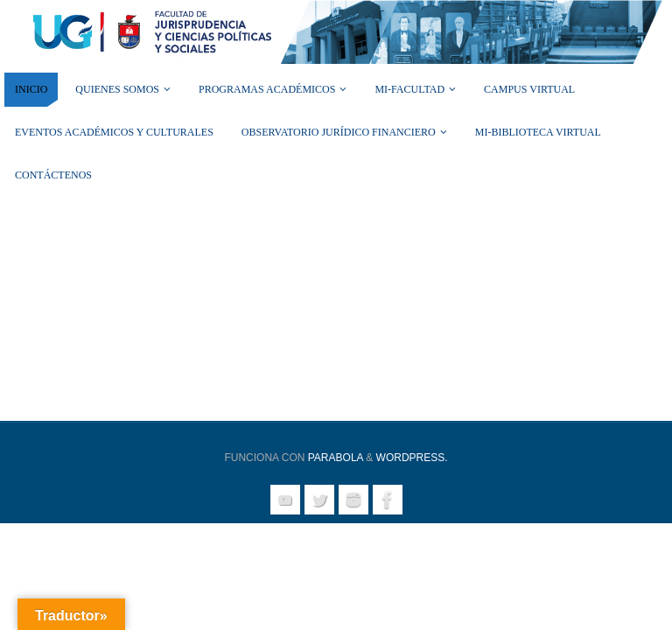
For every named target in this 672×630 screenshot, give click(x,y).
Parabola (336, 458)
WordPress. (412, 458)
